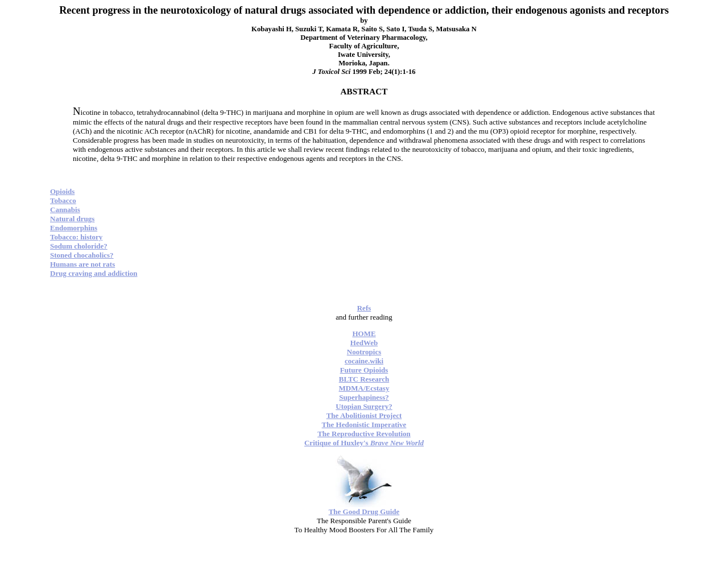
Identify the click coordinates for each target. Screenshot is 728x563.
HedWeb (364, 343)
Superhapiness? (364, 397)
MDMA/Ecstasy (364, 388)
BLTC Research (364, 379)
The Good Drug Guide (364, 512)
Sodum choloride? (79, 246)
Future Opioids (364, 370)
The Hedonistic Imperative (364, 425)
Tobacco (63, 200)
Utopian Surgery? (364, 406)
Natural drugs (72, 219)
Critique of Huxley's (364, 443)
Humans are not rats (82, 264)
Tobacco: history (76, 237)
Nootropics (364, 352)
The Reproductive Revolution (364, 434)
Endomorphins (74, 228)
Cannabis (65, 210)
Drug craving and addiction (94, 273)
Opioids (62, 191)
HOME (364, 334)
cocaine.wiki (364, 361)
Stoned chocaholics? (82, 255)
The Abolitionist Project (364, 415)
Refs (364, 308)
